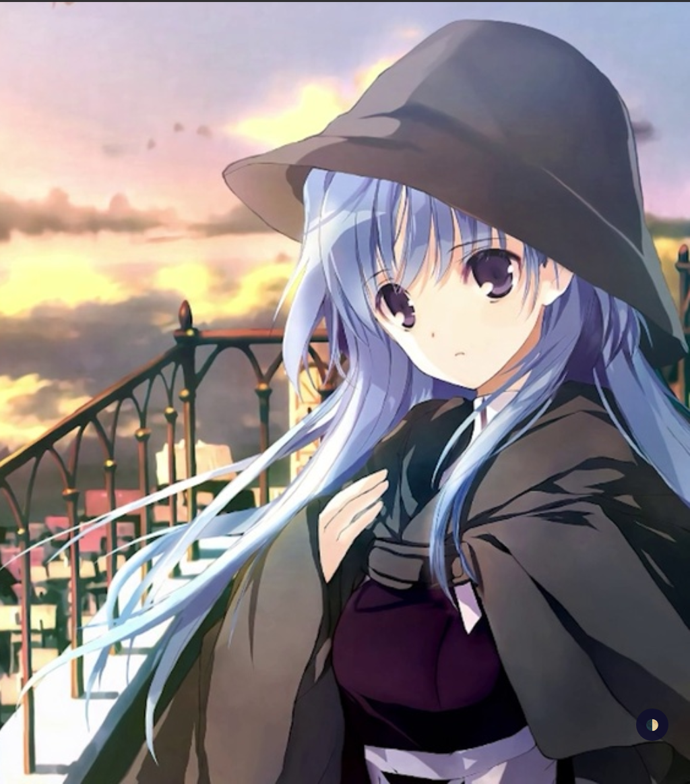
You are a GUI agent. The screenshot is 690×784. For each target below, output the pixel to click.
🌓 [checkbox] (652, 724)
